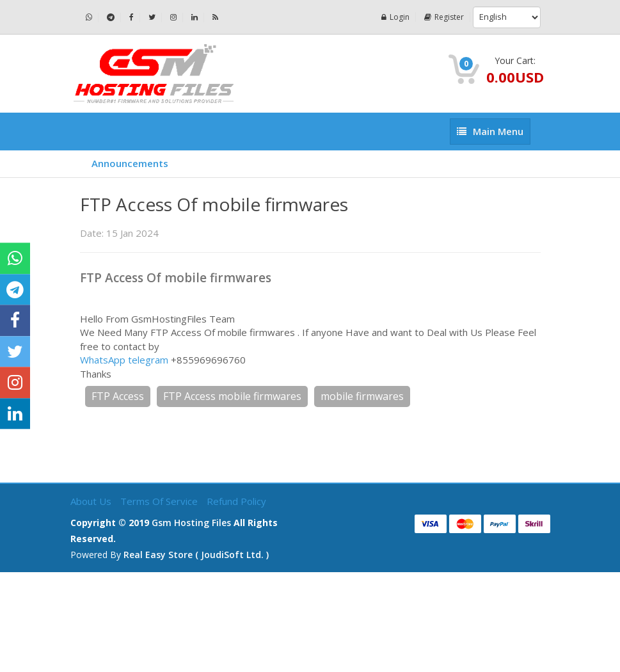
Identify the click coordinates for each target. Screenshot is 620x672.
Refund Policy (236, 501)
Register (444, 17)
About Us (92, 501)
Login (395, 17)
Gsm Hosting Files (191, 523)
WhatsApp (103, 360)
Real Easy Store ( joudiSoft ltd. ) (196, 555)
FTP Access (118, 396)
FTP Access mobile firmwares (232, 396)
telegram (148, 360)
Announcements (130, 163)
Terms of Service (160, 501)
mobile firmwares (362, 396)
